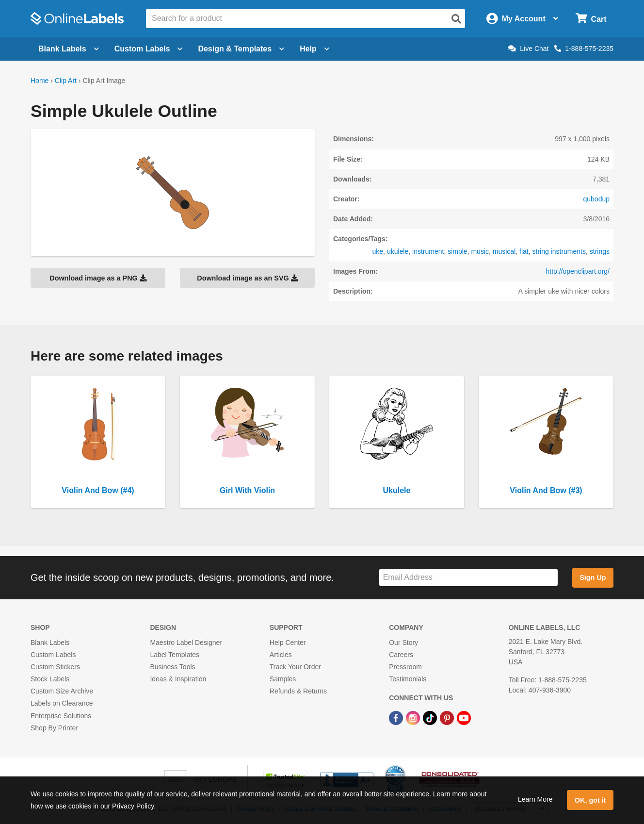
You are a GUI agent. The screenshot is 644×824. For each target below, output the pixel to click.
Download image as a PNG (98, 278)
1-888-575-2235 (584, 49)
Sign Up (593, 577)
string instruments (559, 251)
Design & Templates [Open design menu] (241, 49)
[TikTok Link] (431, 717)
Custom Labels (53, 655)
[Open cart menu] (591, 19)
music (480, 251)
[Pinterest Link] (448, 717)
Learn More (535, 799)
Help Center (288, 643)
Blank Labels (50, 643)
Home (40, 81)
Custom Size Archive (62, 691)
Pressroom (405, 667)
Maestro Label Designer (186, 643)
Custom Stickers (55, 667)
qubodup (596, 199)
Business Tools (172, 667)
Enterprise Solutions (61, 716)
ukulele (398, 251)
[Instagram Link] (414, 717)
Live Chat (528, 49)
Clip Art (66, 81)
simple (457, 251)
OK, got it (590, 800)
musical (504, 251)
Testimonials (408, 679)
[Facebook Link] (397, 717)
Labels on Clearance (62, 703)
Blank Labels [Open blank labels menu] (69, 49)
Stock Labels (50, 679)
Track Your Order (295, 667)
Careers (401, 655)
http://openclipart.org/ (578, 271)
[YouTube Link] (464, 717)
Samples (283, 679)
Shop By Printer (54, 728)
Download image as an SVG (247, 278)
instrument (428, 251)
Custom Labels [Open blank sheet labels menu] (149, 49)
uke (378, 251)
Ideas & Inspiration (178, 679)
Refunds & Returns (298, 691)
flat (524, 251)
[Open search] (456, 19)
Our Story (403, 643)
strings (600, 251)
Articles (281, 655)
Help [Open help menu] (314, 49)
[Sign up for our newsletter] (468, 578)
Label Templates (175, 655)
